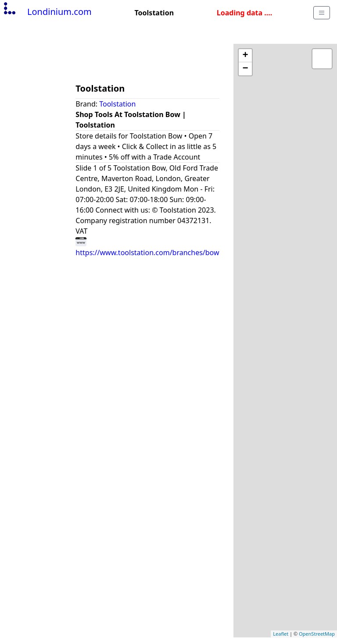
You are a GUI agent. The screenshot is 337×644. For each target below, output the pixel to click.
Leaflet (281, 634)
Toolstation (117, 104)
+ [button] (245, 56)
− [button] (245, 69)
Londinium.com (47, 12)
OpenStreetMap (317, 634)
